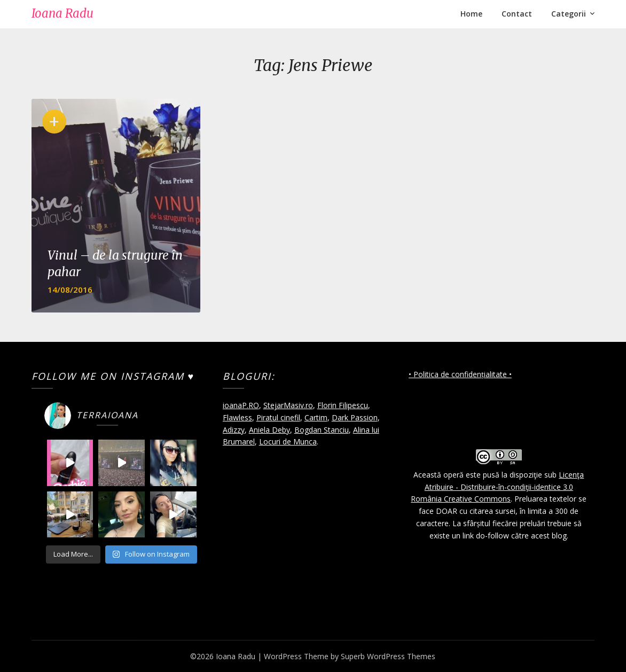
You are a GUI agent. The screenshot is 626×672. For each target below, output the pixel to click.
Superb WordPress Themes (388, 656)
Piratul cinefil (278, 417)
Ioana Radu (62, 13)
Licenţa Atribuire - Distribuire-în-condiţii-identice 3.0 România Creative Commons (497, 487)
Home (471, 14)
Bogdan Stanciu (322, 430)
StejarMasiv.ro (288, 405)
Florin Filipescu (343, 405)
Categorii (569, 14)
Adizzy (234, 430)
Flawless (237, 417)
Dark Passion (355, 417)
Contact (517, 14)
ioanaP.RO (241, 405)
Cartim (316, 417)
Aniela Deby (269, 430)
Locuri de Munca (288, 442)
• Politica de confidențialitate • (460, 374)
